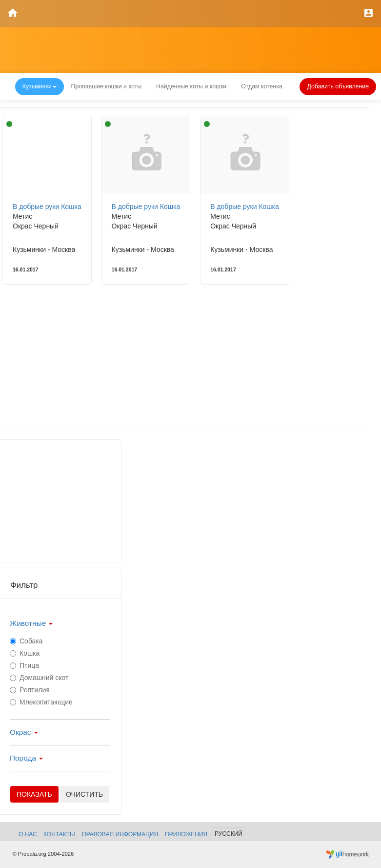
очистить (84, 794)
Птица (24, 665)
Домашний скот (39, 678)
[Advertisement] (183, 361)
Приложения (186, 834)
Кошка (25, 653)
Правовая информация (120, 834)
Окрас (24, 732)
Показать (34, 794)
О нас (28, 834)
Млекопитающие (41, 702)
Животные (31, 623)
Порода (26, 758)
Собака (26, 641)
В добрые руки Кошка (47, 207)
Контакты (59, 834)
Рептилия (30, 690)
